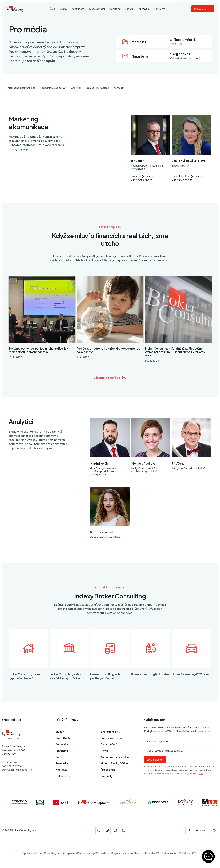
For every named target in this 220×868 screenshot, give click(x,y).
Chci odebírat (155, 760)
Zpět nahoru (198, 830)
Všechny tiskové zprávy (110, 378)
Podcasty (107, 776)
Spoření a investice (112, 738)
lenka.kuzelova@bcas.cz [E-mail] (187, 176)
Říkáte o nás (108, 770)
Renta (104, 751)
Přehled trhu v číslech (97, 88)
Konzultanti (63, 738)
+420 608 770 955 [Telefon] (142, 180)
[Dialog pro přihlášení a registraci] (203, 9)
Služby (60, 732)
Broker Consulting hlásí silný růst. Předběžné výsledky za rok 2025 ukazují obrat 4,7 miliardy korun (175, 352)
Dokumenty (63, 776)
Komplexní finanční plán (115, 757)
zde (201, 773)
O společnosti (64, 744)
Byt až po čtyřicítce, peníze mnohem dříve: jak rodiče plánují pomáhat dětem (38, 350)
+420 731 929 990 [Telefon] (182, 180)
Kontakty (119, 88)
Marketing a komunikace (22, 88)
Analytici (76, 88)
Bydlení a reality (110, 732)
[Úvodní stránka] (14, 9)
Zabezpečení (109, 744)
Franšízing (62, 751)
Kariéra (60, 757)
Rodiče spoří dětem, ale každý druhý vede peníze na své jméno (108, 350)
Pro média (62, 763)
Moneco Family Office (114, 763)
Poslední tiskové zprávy (53, 88)
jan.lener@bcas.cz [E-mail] (142, 176)
